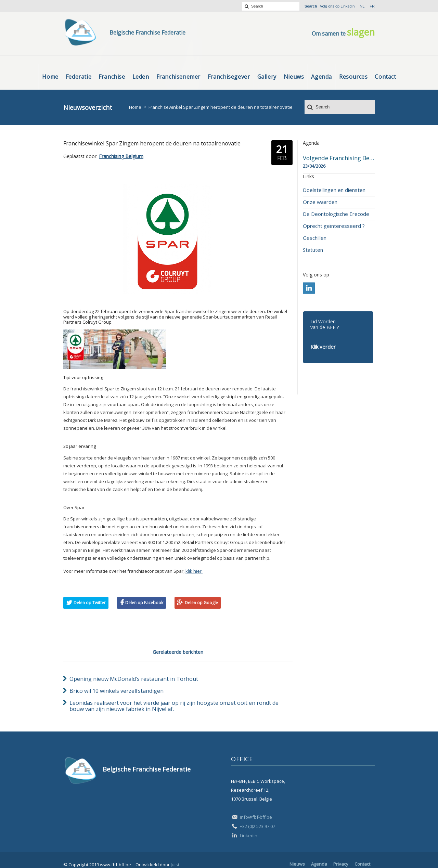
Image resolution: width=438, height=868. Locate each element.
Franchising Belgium (121, 156)
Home (135, 107)
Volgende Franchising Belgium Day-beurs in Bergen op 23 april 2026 (339, 158)
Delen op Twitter (90, 603)
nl (362, 6)
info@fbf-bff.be (256, 817)
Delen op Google (201, 603)
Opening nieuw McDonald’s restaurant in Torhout (134, 679)
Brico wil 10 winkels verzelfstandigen (117, 691)
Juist (175, 865)
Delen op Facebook (144, 603)
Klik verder (323, 347)
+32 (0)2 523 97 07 (257, 826)
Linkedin (347, 6)
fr (372, 6)
